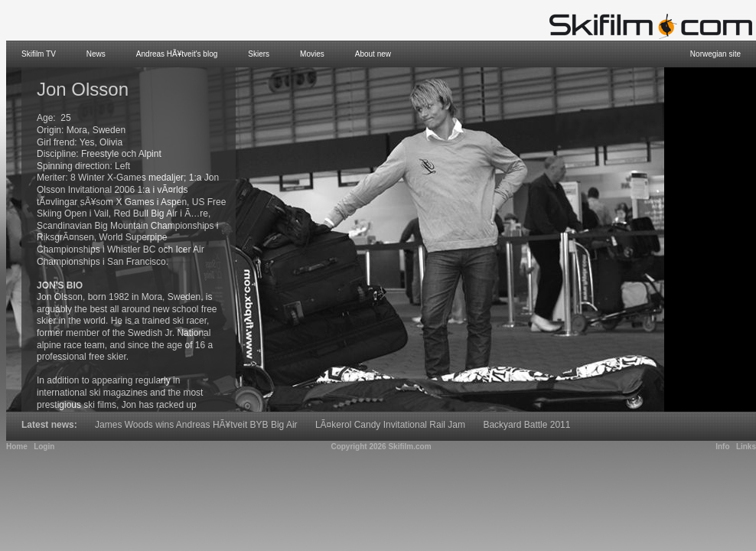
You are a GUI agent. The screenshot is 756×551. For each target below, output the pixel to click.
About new (373, 54)
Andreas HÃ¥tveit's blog (177, 54)
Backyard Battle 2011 (526, 425)
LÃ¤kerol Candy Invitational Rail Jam (390, 425)
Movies (312, 54)
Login (44, 447)
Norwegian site (715, 54)
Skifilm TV (39, 54)
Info (722, 447)
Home (17, 447)
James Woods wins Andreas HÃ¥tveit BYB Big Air (196, 425)
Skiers (259, 54)
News (96, 54)
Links (746, 447)
